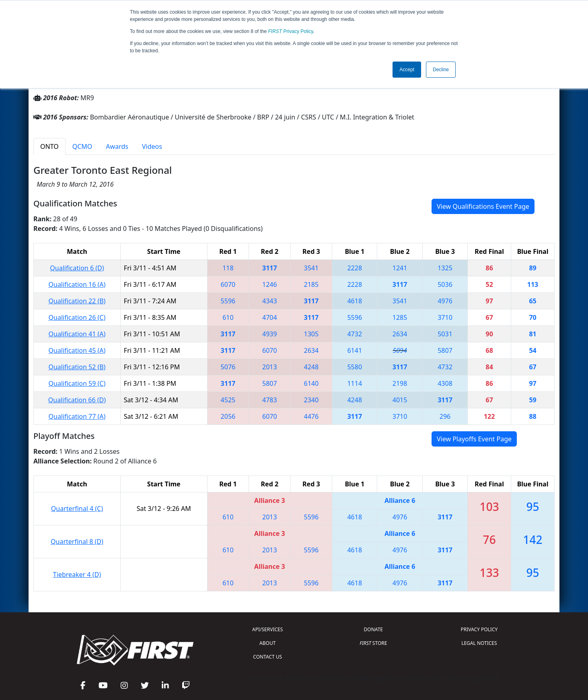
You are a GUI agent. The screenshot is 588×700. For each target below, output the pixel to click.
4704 (270, 317)
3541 (311, 268)
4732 (355, 334)
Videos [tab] (152, 146)
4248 (311, 367)
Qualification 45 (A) (77, 350)
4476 (311, 416)
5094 (400, 350)
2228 (355, 268)
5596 (228, 301)
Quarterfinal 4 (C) (77, 509)
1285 (400, 317)
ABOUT (267, 643)
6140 (311, 383)
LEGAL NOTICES (479, 643)
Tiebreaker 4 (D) (77, 574)
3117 (270, 268)
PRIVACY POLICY (479, 629)
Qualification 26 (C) (77, 317)
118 (228, 268)
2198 (400, 383)
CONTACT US (267, 657)
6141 (355, 350)
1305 (311, 334)
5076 (228, 367)
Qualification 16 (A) (77, 284)
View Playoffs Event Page (474, 439)
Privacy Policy (291, 31)
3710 (445, 317)
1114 (355, 383)
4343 (270, 301)
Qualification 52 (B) (77, 367)
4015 (400, 400)
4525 (228, 400)
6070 (228, 284)
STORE (373, 643)
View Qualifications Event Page (483, 206)
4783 (270, 400)
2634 (400, 334)
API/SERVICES (267, 629)
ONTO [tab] (49, 146)
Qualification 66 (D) (77, 400)
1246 (270, 284)
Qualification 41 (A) (77, 334)
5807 (445, 350)
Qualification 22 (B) (77, 301)
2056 (228, 416)
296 (445, 416)
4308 (445, 383)
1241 (400, 268)
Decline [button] (441, 70)
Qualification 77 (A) (77, 416)
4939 (270, 334)
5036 (445, 284)
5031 (445, 334)
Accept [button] (407, 70)
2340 (311, 400)
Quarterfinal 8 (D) (77, 541)
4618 (355, 301)
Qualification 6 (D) (77, 268)
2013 (270, 367)
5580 (355, 367)
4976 (445, 301)
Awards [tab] (117, 146)
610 (228, 317)
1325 (445, 268)
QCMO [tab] (82, 146)
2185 (311, 284)
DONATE (373, 629)
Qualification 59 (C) (77, 383)
